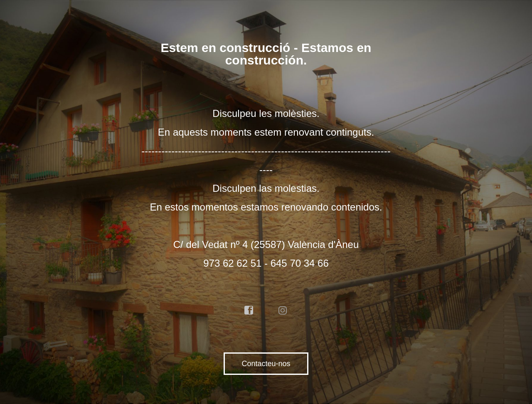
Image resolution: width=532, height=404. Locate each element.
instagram (283, 310)
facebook (249, 310)
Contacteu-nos (266, 364)
